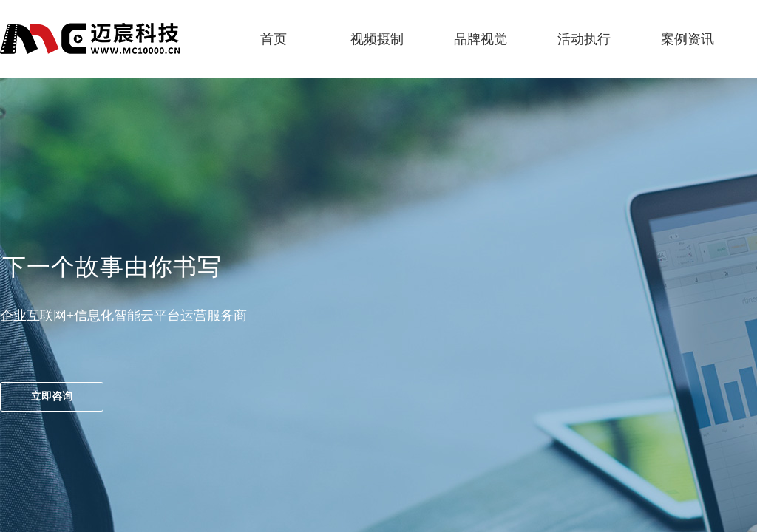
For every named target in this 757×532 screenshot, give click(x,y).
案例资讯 (688, 39)
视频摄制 (377, 39)
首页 (274, 39)
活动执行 (584, 39)
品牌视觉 (481, 39)
